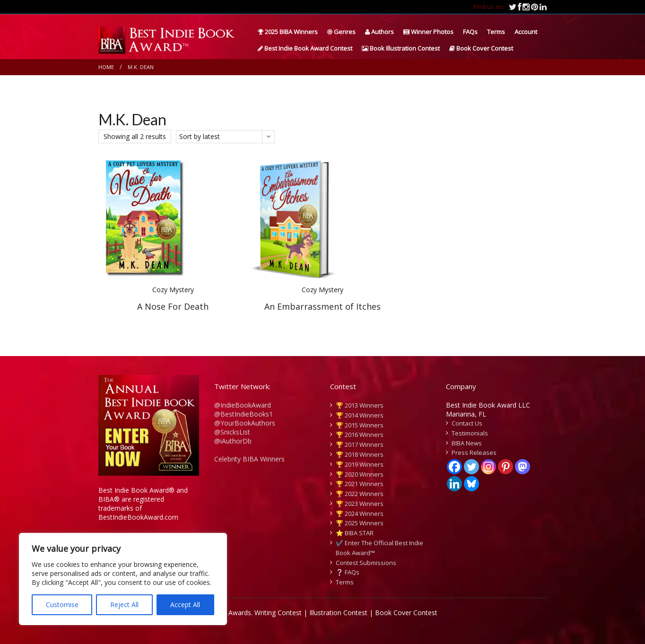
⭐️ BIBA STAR (355, 533)
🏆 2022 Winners (360, 494)
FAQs (470, 32)
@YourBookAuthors (245, 423)
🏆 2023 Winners (360, 504)
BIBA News (467, 443)
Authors (379, 32)
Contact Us (467, 423)
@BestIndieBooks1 (244, 414)
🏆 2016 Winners (360, 435)
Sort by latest (200, 136)
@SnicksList (232, 432)
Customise (62, 605)
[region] (123, 579)
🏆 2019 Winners (360, 464)
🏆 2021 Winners (360, 484)
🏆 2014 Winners (360, 415)
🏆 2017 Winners (360, 444)
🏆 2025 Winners (360, 523)
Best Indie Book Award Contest (305, 48)
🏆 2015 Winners (360, 425)
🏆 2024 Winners (360, 513)
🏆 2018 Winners (360, 454)
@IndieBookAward (243, 405)
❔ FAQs (348, 572)
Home (106, 67)
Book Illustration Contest (401, 48)
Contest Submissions (366, 563)
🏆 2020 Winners (360, 474)
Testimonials (470, 433)
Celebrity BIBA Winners (249, 459)
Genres (341, 32)
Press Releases (474, 453)
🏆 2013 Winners (360, 405)
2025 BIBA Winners (288, 32)
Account (526, 32)
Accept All (185, 605)
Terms (496, 32)
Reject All (124, 605)
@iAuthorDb (233, 441)
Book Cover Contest (481, 48)
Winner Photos (428, 32)
